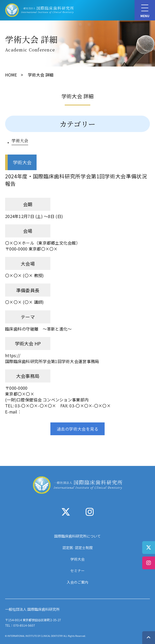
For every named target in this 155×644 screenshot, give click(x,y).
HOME (11, 75)
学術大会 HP (28, 343)
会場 (28, 231)
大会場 (28, 264)
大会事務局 (28, 376)
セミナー (77, 571)
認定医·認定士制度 (78, 548)
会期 (28, 204)
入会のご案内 (77, 582)
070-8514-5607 (24, 625)
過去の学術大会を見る (78, 429)
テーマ (28, 317)
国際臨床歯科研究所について (77, 536)
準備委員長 (28, 290)
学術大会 (20, 141)
